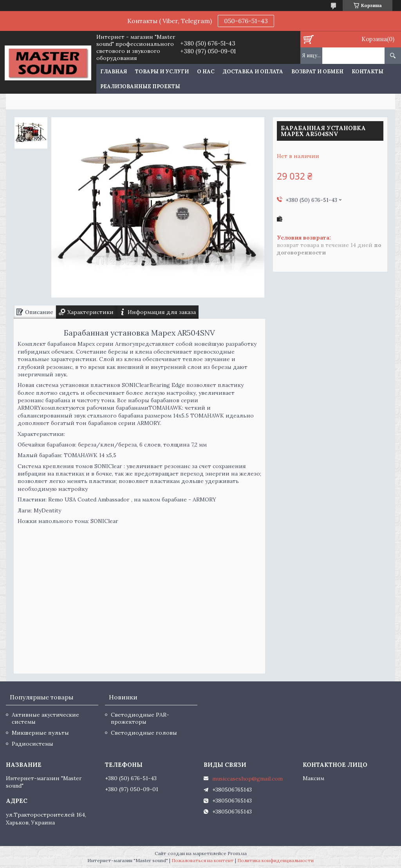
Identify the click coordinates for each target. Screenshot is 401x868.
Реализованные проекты (140, 86)
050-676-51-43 (246, 21)
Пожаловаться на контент (203, 860)
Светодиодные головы (144, 733)
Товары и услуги (162, 72)
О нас (206, 72)
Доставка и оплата (253, 72)
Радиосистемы (33, 744)
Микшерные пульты (40, 733)
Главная (114, 72)
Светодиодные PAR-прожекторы (140, 718)
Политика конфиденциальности (275, 860)
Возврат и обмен (317, 72)
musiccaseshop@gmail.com (247, 779)
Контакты (368, 72)
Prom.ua (237, 853)
